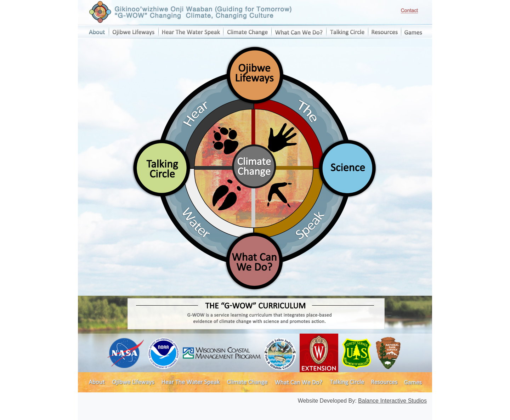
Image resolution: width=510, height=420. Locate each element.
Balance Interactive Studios (392, 401)
